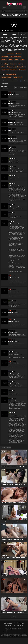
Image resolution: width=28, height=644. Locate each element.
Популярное (24, 11)
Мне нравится (4, 80)
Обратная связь (21, 623)
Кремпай (22, 70)
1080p (6, 64)
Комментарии (4, 87)
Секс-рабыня (21, 67)
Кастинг (4, 60)
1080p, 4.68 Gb (18, 77)
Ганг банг (13, 64)
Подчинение (11, 67)
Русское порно (8, 625)
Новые (10, 11)
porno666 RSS (20, 625)
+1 (13, 93)
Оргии (21, 64)
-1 (15, 93)
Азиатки (18, 54)
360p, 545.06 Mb (11, 74)
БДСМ (22, 60)
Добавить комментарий (21, 88)
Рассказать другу (8, 623)
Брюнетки (5, 57)
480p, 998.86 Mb (6, 77)
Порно (9, 630)
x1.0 (19, 31)
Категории (4, 11)
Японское (11, 54)
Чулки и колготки (15, 57)
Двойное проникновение (9, 70)
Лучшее (17, 11)
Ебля (3, 67)
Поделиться (5, 83)
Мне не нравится (24, 80)
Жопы (11, 60)
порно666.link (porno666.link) (18, 629)
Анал (17, 60)
